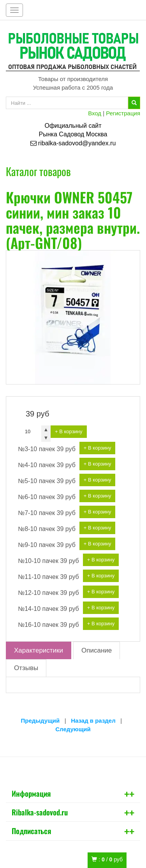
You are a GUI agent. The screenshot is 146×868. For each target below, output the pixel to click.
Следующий (73, 729)
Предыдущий (40, 721)
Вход (95, 113)
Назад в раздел (93, 721)
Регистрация (123, 113)
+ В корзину (69, 431)
